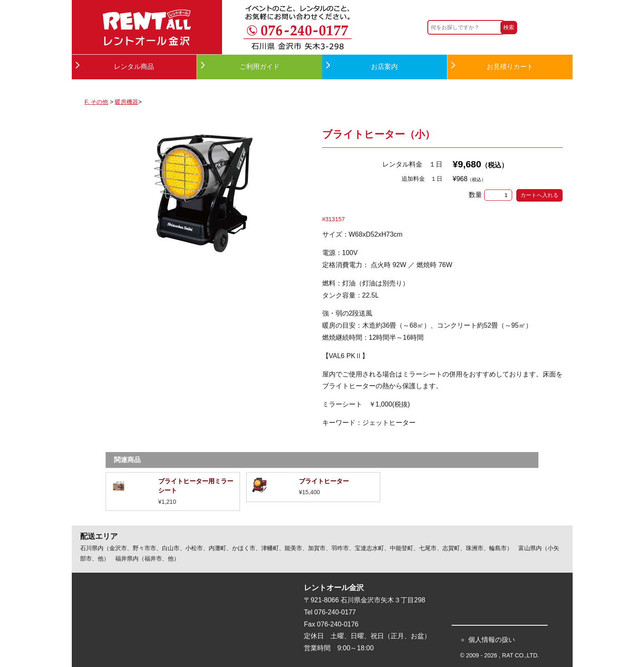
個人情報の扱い (492, 640)
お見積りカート (510, 67)
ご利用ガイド (260, 67)
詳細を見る (173, 491)
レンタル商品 (134, 67)
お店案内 (384, 67)
